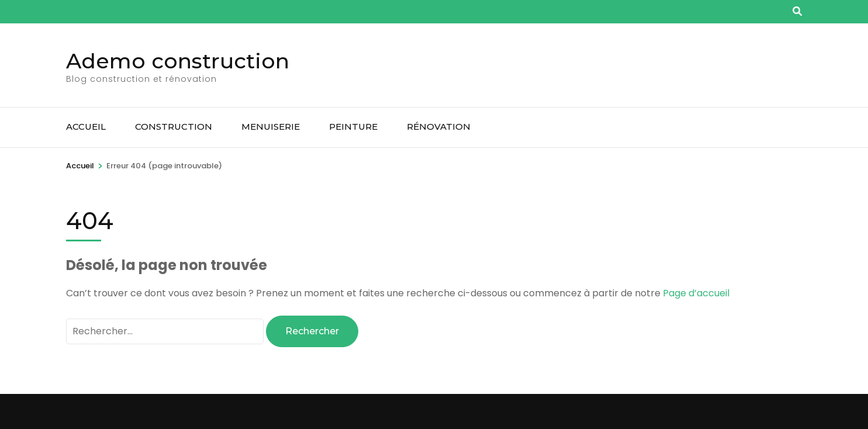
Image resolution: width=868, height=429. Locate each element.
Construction (174, 127)
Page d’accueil (696, 293)
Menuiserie (271, 127)
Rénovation (439, 127)
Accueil (86, 127)
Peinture (353, 127)
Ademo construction (178, 61)
